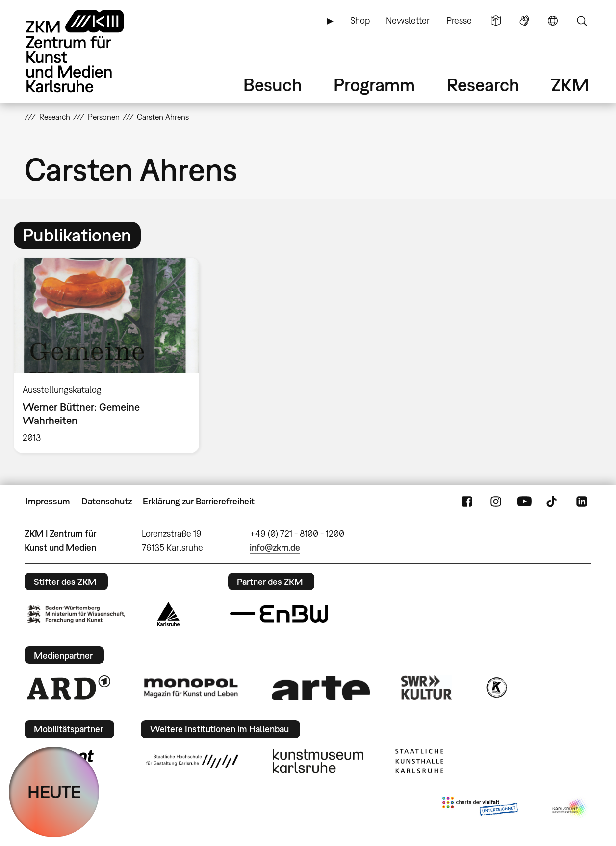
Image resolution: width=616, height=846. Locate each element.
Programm (374, 85)
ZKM (570, 85)
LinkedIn (582, 502)
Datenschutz (107, 501)
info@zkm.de (275, 547)
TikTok (553, 502)
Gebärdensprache (524, 21)
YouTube (524, 502)
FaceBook (467, 502)
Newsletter (408, 20)
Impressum (48, 501)
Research (483, 85)
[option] (111, 356)
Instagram (496, 502)
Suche (582, 21)
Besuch (273, 85)
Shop (360, 20)
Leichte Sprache (496, 21)
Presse (459, 20)
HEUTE (54, 792)
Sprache (553, 21)
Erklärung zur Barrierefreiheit (199, 501)
